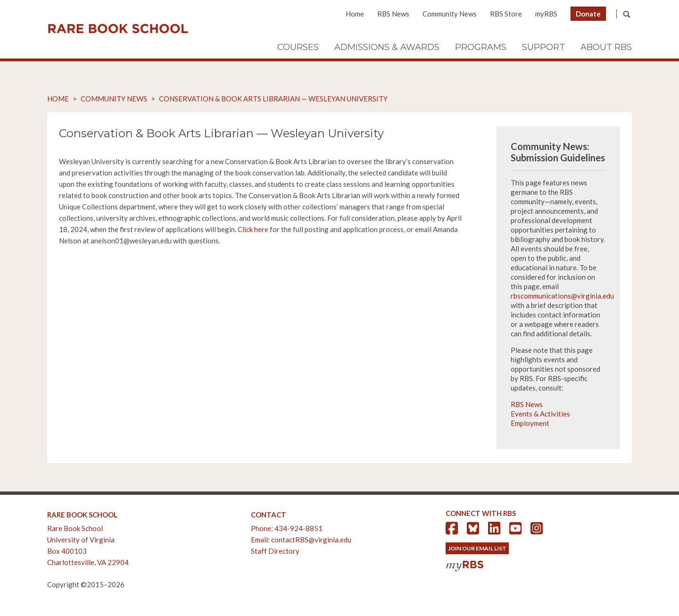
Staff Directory (275, 551)
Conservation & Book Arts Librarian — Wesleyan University (273, 99)
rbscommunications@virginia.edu (562, 296)
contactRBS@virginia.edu (311, 540)
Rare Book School (118, 29)
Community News (450, 14)
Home (355, 14)
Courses (298, 47)
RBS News (393, 14)
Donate (588, 14)
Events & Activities (540, 414)
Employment (530, 423)
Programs (481, 47)
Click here (253, 229)
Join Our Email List (477, 548)
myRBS (546, 14)
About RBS (606, 47)
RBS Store (506, 14)
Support (543, 47)
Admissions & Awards (387, 47)
